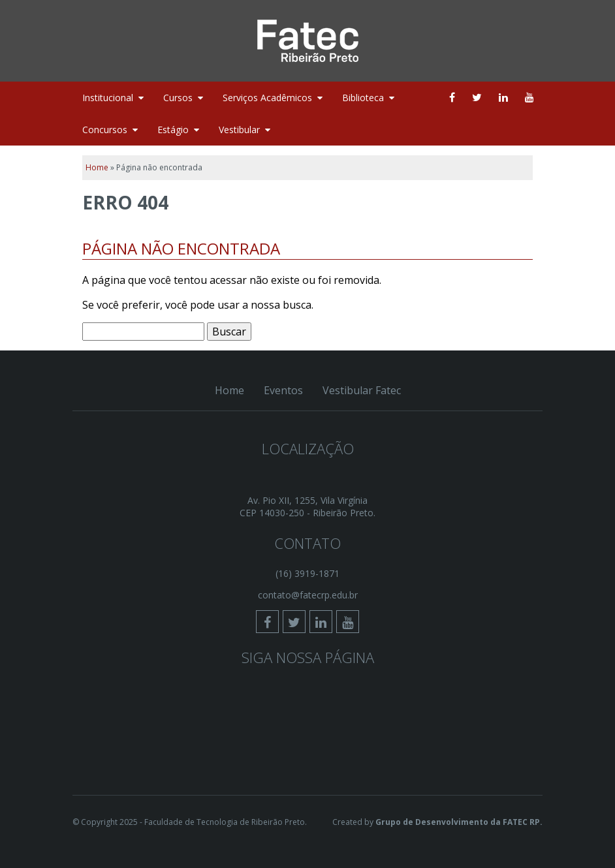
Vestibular (239, 130)
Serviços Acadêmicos (267, 98)
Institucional (108, 98)
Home (97, 167)
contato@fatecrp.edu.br (308, 595)
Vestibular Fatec (362, 390)
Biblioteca (363, 98)
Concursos (105, 130)
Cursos (178, 98)
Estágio (173, 130)
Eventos (283, 390)
